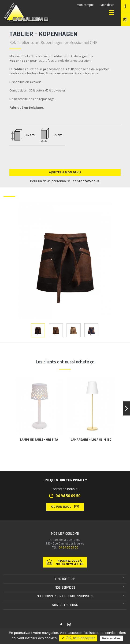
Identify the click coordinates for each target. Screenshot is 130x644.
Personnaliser (111, 638)
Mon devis (107, 5)
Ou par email (65, 507)
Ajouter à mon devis (65, 172)
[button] (126, 408)
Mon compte (85, 5)
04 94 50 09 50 (68, 496)
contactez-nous (86, 181)
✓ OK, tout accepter (78, 638)
